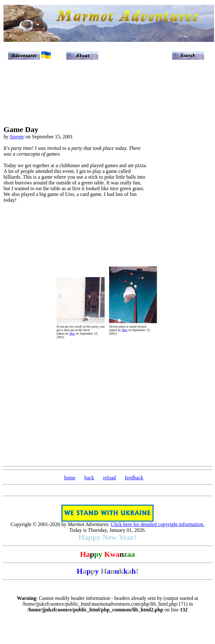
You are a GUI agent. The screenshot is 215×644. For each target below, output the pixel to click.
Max (72, 334)
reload (109, 478)
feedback (134, 478)
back (89, 478)
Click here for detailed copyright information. (157, 524)
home (70, 478)
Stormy (17, 137)
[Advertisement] (185, 167)
